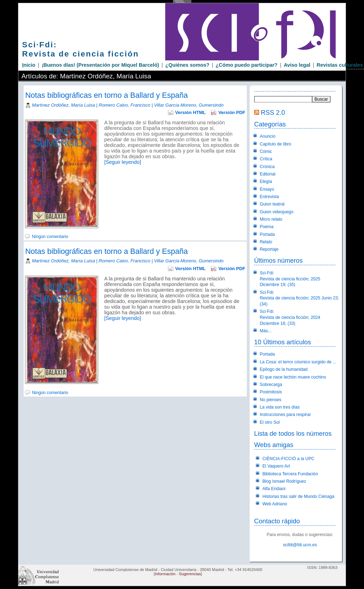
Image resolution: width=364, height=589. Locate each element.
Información (165, 574)
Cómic (266, 151)
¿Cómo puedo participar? (247, 65)
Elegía (266, 182)
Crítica (266, 159)
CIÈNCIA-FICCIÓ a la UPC (288, 459)
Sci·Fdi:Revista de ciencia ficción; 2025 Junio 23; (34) (299, 298)
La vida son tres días (280, 407)
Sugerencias (190, 574)
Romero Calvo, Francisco (124, 105)
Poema (267, 227)
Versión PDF (232, 112)
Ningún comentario (50, 237)
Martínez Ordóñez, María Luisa (63, 105)
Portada (267, 234)
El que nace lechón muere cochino (293, 377)
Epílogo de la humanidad (284, 369)
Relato (266, 242)
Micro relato (271, 219)
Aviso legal (297, 65)
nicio (29, 65)
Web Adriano (275, 504)
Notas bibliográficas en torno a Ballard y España (106, 95)
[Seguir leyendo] (123, 162)
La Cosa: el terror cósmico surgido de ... (298, 362)
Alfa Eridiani (274, 489)
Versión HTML (190, 112)
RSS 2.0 (273, 112)
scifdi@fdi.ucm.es (300, 545)
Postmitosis (271, 392)
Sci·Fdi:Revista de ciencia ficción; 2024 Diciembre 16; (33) (290, 317)
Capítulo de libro (276, 144)
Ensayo (267, 189)
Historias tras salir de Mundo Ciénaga (298, 496)
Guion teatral (272, 204)
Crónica (267, 167)
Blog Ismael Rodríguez (284, 481)
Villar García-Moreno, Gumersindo (189, 105)
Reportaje (269, 249)
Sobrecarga (271, 385)
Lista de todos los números (293, 433)
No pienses (271, 400)
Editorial (268, 174)
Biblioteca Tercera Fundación (290, 474)
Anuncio (268, 136)
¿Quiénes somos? (187, 65)
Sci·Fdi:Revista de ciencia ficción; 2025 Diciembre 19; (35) (290, 279)
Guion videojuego (277, 212)
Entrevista (269, 197)
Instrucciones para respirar (285, 415)
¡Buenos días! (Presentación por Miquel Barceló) (100, 65)
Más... (266, 331)
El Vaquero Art (276, 466)
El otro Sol (270, 422)
